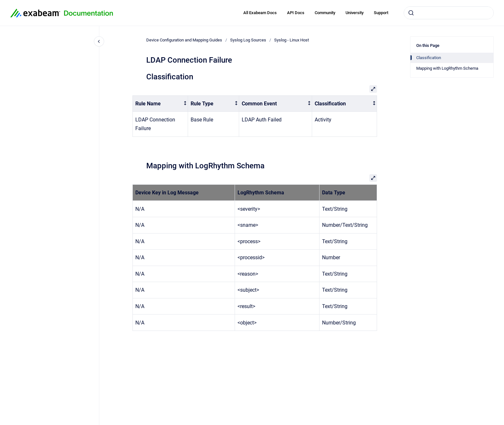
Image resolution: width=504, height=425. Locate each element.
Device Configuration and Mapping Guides (184, 40)
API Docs (296, 13)
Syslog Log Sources (248, 40)
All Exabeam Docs (260, 13)
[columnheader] (160, 104)
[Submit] (411, 13)
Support (381, 13)
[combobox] (449, 13)
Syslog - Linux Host (292, 40)
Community (325, 13)
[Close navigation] (99, 41)
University (355, 13)
